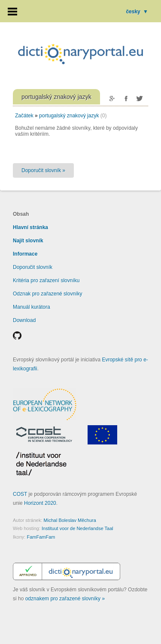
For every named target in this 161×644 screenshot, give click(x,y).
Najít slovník (28, 241)
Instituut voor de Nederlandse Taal (77, 528)
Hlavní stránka (30, 227)
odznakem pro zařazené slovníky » (65, 599)
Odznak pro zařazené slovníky (47, 294)
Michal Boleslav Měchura (70, 520)
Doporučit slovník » (43, 170)
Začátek (24, 116)
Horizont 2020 (40, 503)
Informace (25, 254)
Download (24, 320)
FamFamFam (41, 537)
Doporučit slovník (33, 267)
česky (137, 12)
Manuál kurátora (32, 307)
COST (20, 494)
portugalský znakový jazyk (69, 116)
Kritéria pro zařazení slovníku (46, 280)
